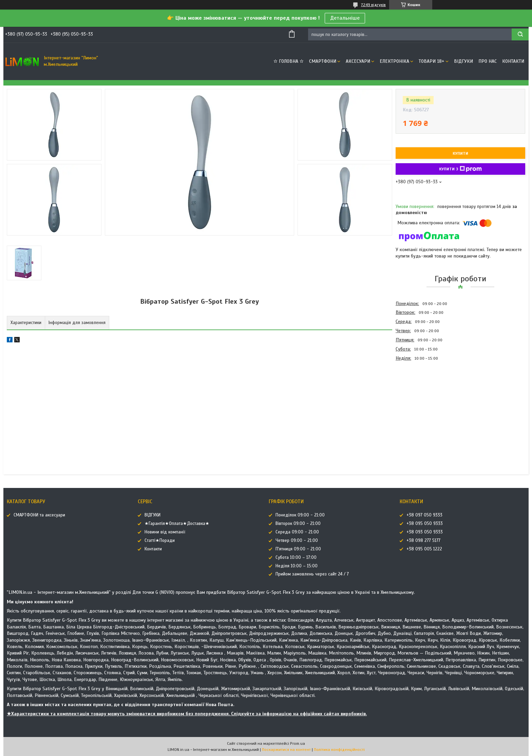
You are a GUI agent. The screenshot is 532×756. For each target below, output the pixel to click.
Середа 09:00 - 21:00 (297, 532)
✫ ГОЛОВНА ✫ (289, 61)
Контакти (513, 61)
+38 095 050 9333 (425, 524)
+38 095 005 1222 (424, 549)
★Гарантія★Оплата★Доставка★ (177, 524)
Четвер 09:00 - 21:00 (297, 541)
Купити (460, 153)
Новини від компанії (165, 532)
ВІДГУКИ (463, 61)
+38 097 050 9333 (424, 515)
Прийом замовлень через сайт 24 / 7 (312, 574)
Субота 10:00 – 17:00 (296, 557)
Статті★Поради (160, 541)
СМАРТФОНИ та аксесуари (39, 515)
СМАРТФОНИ (323, 61)
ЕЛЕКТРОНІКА (394, 61)
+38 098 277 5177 (423, 541)
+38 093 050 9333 (425, 532)
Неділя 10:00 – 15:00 (297, 566)
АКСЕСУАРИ (358, 61)
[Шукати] (520, 34)
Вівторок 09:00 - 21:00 (298, 524)
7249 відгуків (373, 5)
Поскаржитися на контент (286, 750)
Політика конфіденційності (339, 750)
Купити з (460, 169)
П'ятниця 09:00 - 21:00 (298, 549)
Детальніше (345, 18)
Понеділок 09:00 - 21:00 (300, 515)
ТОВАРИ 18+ (432, 61)
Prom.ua (298, 743)
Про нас (488, 61)
